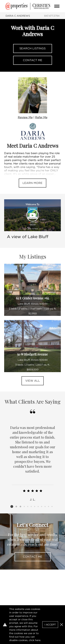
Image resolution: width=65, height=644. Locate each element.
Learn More (32, 183)
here (38, 640)
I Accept (50, 625)
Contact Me (33, 60)
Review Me (25, 117)
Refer (41, 117)
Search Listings (32, 48)
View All (33, 381)
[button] (62, 625)
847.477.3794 (52, 16)
